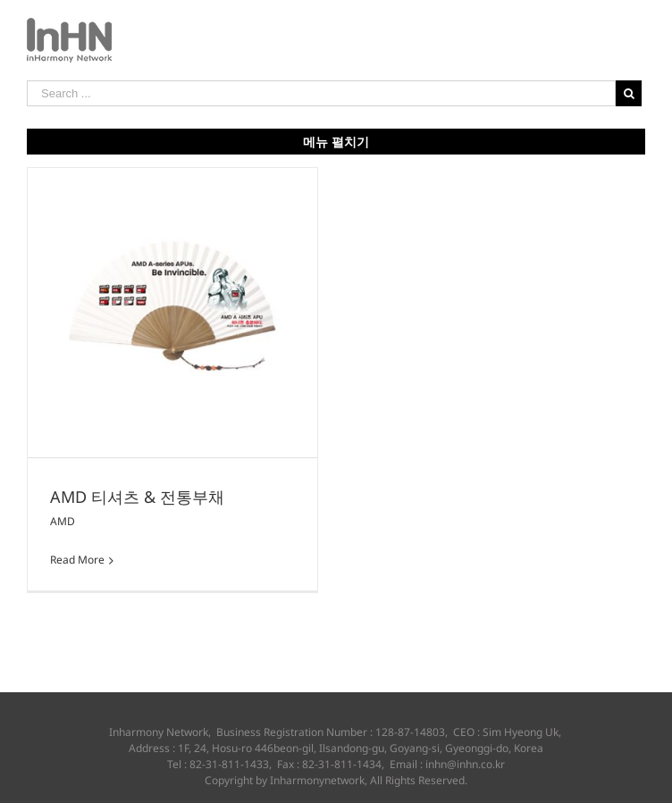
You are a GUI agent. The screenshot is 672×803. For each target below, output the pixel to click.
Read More (77, 560)
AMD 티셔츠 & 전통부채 (137, 497)
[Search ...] (321, 93)
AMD (63, 521)
